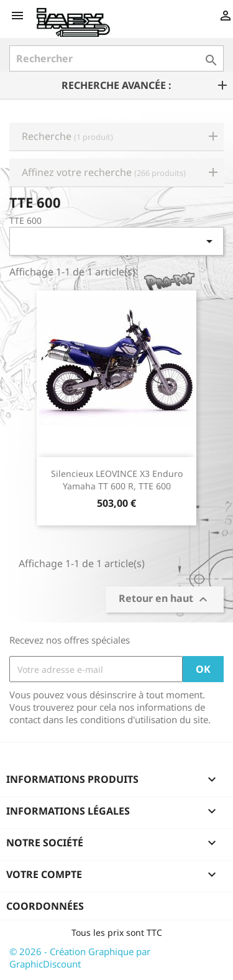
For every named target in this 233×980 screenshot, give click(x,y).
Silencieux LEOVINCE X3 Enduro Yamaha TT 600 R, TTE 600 (117, 480)
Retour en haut (165, 600)
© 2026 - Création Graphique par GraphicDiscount (80, 958)
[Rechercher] (116, 58)
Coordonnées (45, 906)
